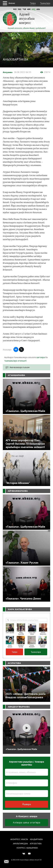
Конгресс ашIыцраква (27, 848)
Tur (24, 9)
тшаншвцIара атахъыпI (15, 361)
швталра (41, 357)
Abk (29, 9)
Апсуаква (8, 72)
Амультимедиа (20, 844)
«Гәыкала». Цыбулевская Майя (21, 749)
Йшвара (26, 804)
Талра (33, 3)
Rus (15, 9)
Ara (38, 9)
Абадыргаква (36, 839)
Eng (20, 9)
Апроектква (36, 844)
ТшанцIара (45, 3)
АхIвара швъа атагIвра (27, 822)
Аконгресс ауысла (19, 839)
